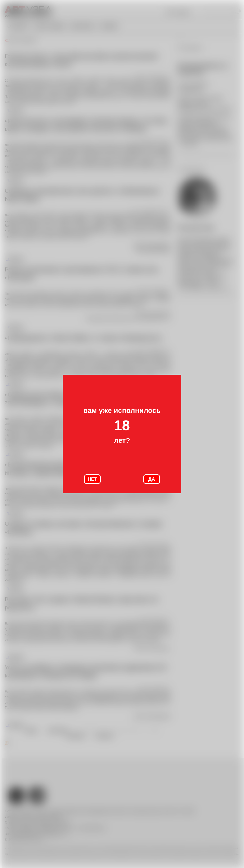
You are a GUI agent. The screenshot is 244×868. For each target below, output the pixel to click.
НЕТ (92, 479)
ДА (152, 479)
